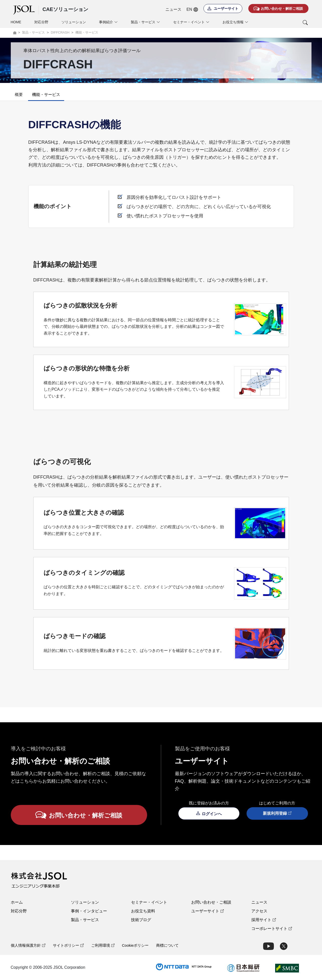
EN (192, 10)
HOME (16, 22)
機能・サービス (46, 95)
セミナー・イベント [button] (191, 22)
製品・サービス (85, 920)
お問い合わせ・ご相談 (211, 902)
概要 (19, 95)
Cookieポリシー (135, 945)
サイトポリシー (68, 945)
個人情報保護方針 (28, 945)
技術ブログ (141, 920)
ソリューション (74, 22)
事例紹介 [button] (108, 22)
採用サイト (264, 920)
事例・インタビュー (89, 911)
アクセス (259, 911)
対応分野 (41, 22)
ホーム (17, 902)
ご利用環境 (103, 945)
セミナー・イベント (149, 902)
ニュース (173, 9)
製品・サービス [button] (145, 22)
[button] (285, 23)
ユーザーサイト (207, 911)
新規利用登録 (277, 813)
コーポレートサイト (272, 929)
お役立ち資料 (143, 911)
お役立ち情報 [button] (235, 22)
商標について (167, 945)
